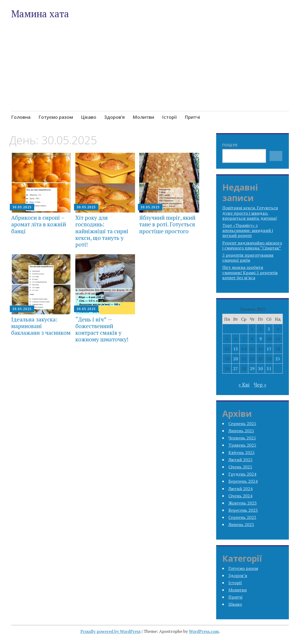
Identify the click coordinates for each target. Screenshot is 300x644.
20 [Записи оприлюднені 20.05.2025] (236, 359)
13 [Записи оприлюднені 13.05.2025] (236, 349)
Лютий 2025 (240, 460)
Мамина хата (40, 14)
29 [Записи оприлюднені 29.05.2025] (252, 368)
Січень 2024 (240, 496)
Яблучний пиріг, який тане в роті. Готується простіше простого (167, 224)
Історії (169, 117)
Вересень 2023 (243, 510)
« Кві (244, 385)
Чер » (260, 385)
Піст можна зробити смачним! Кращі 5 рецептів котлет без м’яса (250, 272)
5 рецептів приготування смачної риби (248, 258)
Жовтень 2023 (243, 503)
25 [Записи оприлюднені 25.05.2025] (278, 359)
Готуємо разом (56, 117)
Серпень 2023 (242, 517)
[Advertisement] (150, 78)
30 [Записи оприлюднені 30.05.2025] (260, 368)
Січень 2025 (240, 467)
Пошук (230, 145)
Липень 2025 (241, 431)
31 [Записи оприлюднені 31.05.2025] (269, 368)
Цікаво (89, 117)
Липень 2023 (241, 524)
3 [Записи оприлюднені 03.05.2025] (269, 329)
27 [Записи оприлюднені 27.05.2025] (236, 368)
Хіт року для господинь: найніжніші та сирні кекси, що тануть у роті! (102, 231)
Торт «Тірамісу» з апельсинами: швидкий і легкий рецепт (248, 230)
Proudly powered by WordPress (110, 631)
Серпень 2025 (242, 423)
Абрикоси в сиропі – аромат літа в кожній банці (39, 224)
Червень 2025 (242, 438)
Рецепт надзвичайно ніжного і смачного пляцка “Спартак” (252, 245)
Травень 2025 (242, 445)
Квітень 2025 (242, 452)
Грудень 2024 (242, 474)
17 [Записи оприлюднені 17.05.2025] (269, 349)
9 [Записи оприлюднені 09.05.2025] (261, 339)
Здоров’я (114, 117)
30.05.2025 (22, 207)
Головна (21, 117)
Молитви (143, 117)
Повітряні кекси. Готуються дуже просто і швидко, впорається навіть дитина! (250, 213)
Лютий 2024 (240, 489)
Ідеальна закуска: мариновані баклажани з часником (41, 326)
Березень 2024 (243, 481)
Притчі (192, 117)
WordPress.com (204, 631)
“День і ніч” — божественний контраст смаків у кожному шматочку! (102, 329)
